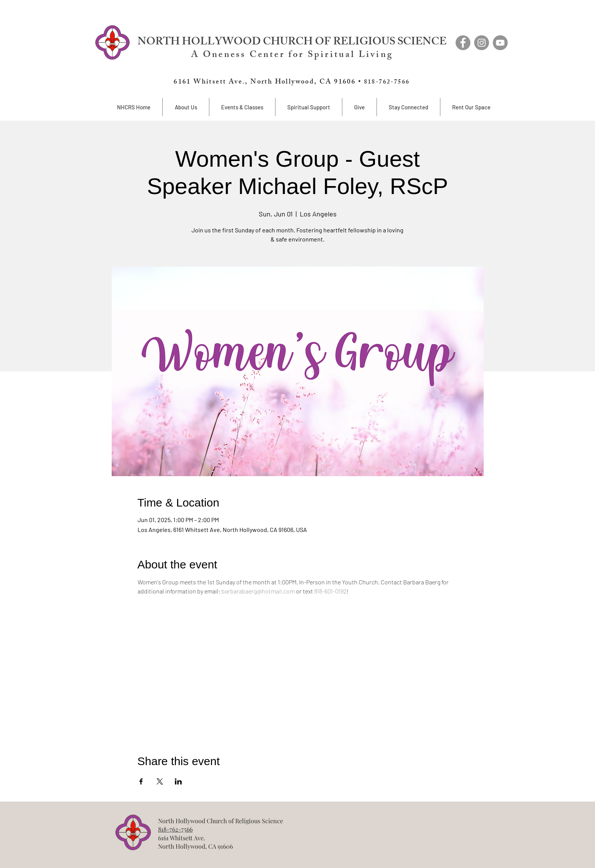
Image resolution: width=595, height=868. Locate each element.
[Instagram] (482, 43)
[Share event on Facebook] (141, 781)
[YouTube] (500, 43)
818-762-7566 (175, 829)
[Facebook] (463, 43)
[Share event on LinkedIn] (178, 781)
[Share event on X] (160, 781)
